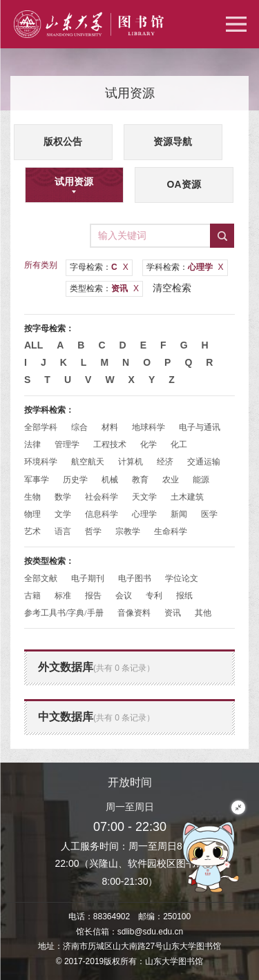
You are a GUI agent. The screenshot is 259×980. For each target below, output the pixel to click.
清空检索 (172, 288)
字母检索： (99, 267)
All (33, 345)
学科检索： (185, 267)
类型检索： (104, 288)
